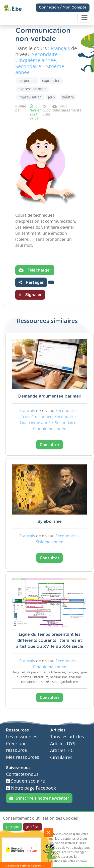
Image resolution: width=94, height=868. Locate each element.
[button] (51, 282)
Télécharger (35, 270)
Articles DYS (63, 744)
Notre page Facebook (31, 788)
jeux (52, 97)
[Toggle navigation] (84, 18)
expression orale (32, 89)
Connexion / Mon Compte (63, 8)
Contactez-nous (22, 774)
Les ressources (22, 737)
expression (51, 81)
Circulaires (61, 757)
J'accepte (13, 827)
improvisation (30, 97)
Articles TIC (62, 750)
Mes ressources (23, 757)
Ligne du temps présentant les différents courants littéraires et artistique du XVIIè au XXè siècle (50, 641)
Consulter (50, 445)
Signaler (30, 295)
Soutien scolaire (25, 781)
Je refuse (32, 827)
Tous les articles (67, 737)
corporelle (27, 81)
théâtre (68, 97)
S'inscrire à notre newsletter (39, 798)
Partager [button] (31, 282)
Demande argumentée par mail (50, 396)
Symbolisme (50, 522)
